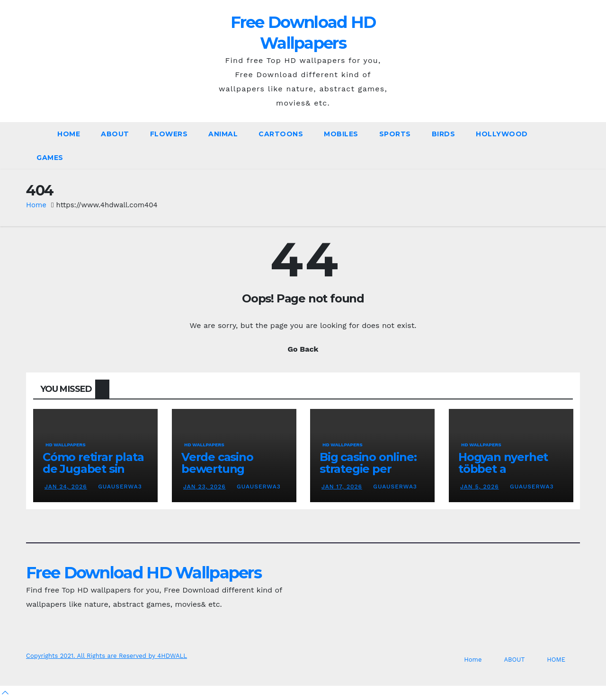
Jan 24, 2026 (66, 487)
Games (50, 158)
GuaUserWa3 (119, 487)
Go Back (303, 349)
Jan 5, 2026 (480, 487)
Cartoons (281, 134)
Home (69, 134)
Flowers (169, 134)
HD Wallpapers (66, 445)
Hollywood (502, 134)
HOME (556, 660)
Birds (444, 134)
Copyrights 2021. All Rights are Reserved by (92, 656)
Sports (395, 134)
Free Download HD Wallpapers (144, 573)
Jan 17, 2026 (342, 487)
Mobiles (341, 134)
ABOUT (115, 134)
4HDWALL (172, 656)
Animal (223, 134)
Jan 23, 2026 (205, 487)
